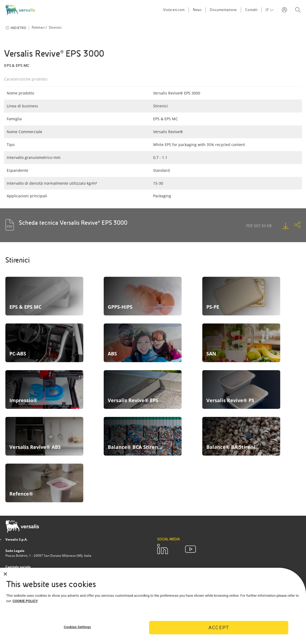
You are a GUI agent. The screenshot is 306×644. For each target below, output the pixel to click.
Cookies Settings (77, 627)
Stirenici (55, 28)
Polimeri (38, 28)
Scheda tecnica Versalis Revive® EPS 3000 (73, 223)
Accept (219, 627)
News (197, 10)
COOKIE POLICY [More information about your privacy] (25, 601)
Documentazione (223, 10)
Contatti (251, 10)
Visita (174, 10)
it (268, 10)
